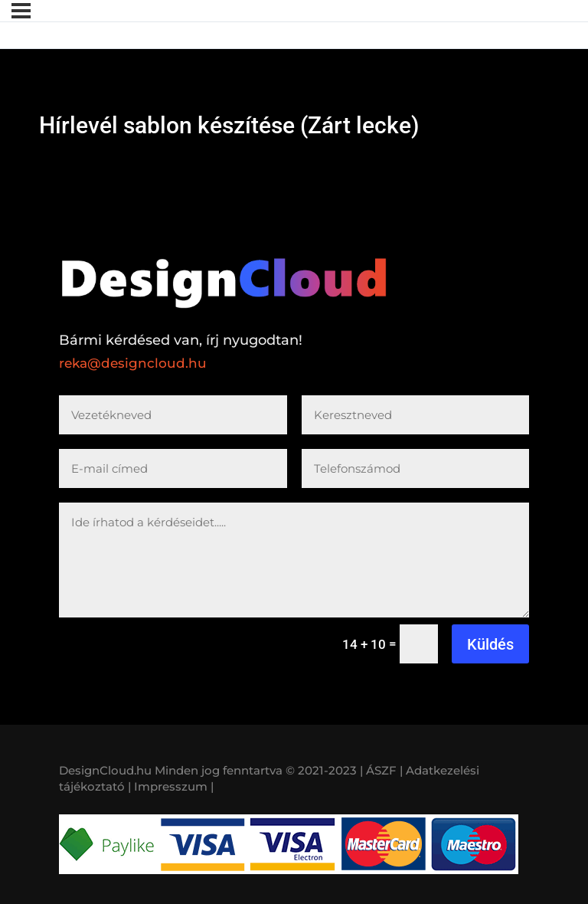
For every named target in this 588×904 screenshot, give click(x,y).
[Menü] (21, 11)
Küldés (490, 644)
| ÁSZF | (381, 770)
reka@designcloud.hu (133, 363)
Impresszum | (174, 786)
